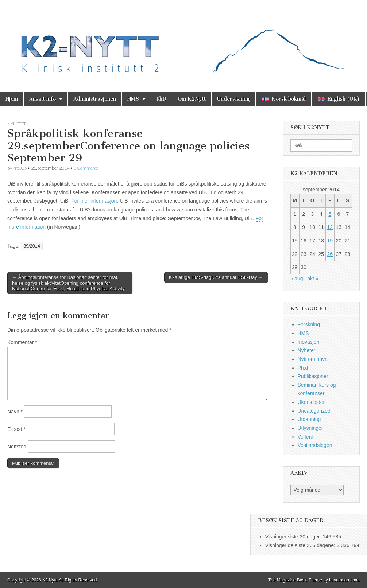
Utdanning (309, 419)
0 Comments (86, 168)
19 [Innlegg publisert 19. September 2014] (330, 241)
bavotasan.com (344, 580)
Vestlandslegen (315, 445)
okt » (313, 279)
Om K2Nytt (192, 99)
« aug (297, 279)
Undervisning (233, 99)
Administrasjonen (95, 99)
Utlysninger (310, 428)
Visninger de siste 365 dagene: (301, 545)
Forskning (309, 324)
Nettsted (17, 447)
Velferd (306, 437)
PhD (161, 99)
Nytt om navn (313, 359)
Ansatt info (43, 99)
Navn (15, 412)
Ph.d (303, 368)
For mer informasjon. (95, 201)
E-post (16, 429)
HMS (133, 99)
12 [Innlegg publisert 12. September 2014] (330, 227)
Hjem (12, 99)
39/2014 (32, 246)
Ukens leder (311, 402)
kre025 (20, 168)
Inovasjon (309, 342)
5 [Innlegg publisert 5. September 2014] (330, 214)
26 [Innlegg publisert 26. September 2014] (330, 254)
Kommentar (22, 342)
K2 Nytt (49, 580)
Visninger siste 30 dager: (294, 537)
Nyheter (17, 124)
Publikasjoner (313, 376)
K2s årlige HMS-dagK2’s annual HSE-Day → (216, 277)
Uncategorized (314, 411)
